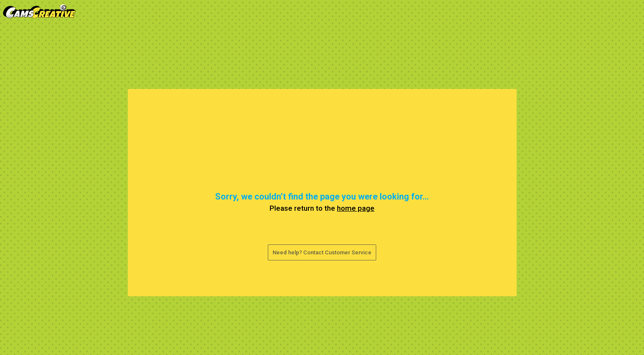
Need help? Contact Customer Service (322, 252)
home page (356, 208)
